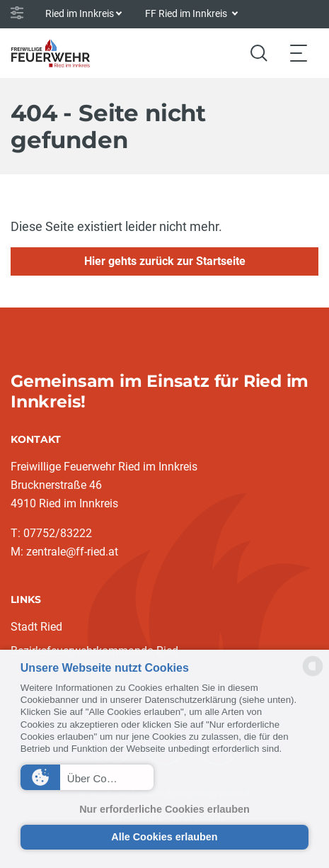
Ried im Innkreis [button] (80, 13)
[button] (87, 777)
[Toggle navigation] (299, 53)
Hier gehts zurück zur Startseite (165, 261)
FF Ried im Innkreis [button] (187, 13)
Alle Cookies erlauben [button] (164, 837)
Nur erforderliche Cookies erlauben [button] (164, 809)
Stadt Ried (36, 627)
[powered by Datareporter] (313, 675)
